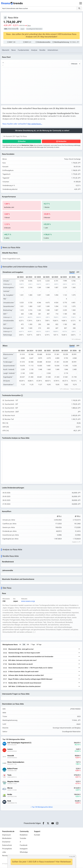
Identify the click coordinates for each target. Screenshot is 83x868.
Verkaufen (62, 141)
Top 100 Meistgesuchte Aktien (42, 807)
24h (28, 645)
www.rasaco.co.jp (28, 601)
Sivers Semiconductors (16, 762)
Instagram (24, 849)
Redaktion (24, 835)
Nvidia (10, 795)
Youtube (23, 838)
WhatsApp (24, 852)
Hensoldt (11, 756)
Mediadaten (7, 838)
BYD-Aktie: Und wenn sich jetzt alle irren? (23, 660)
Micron (10, 788)
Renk (9, 801)
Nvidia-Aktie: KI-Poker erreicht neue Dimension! (25, 683)
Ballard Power (12, 769)
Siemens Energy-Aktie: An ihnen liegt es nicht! (24, 653)
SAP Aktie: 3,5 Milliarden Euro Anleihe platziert (24, 687)
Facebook (24, 845)
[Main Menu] (81, 3)
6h (20, 645)
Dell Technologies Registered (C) (19, 743)
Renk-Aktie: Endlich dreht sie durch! (21, 664)
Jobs (4, 852)
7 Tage (33, 645)
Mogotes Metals (13, 782)
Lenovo (10, 749)
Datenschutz (7, 845)
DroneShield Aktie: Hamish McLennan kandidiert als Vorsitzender (31, 657)
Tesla (9, 775)
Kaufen (23, 141)
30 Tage (39, 645)
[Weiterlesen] (79, 649)
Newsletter (6, 856)
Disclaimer (6, 842)
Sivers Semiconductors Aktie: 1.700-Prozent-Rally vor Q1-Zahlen (31, 668)
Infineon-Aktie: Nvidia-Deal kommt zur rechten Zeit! (26, 675)
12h (24, 645)
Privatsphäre (7, 849)
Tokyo (29, 26)
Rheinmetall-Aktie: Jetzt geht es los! (21, 649)
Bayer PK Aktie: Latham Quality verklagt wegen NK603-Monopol (30, 679)
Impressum (6, 835)
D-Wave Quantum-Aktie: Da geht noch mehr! (24, 672)
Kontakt (37, 835)
